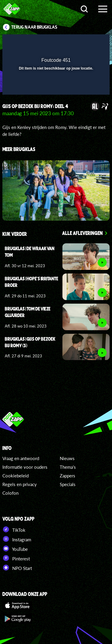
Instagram (17, 539)
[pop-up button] (78, 43)
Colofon (10, 493)
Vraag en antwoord (21, 458)
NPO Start (17, 568)
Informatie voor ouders (25, 467)
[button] (90, 43)
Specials (68, 484)
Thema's (68, 467)
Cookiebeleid (16, 476)
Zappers (67, 476)
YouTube (15, 548)
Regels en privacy (20, 484)
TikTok (14, 529)
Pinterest (16, 558)
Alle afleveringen (82, 233)
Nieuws (67, 458)
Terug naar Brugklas (34, 27)
